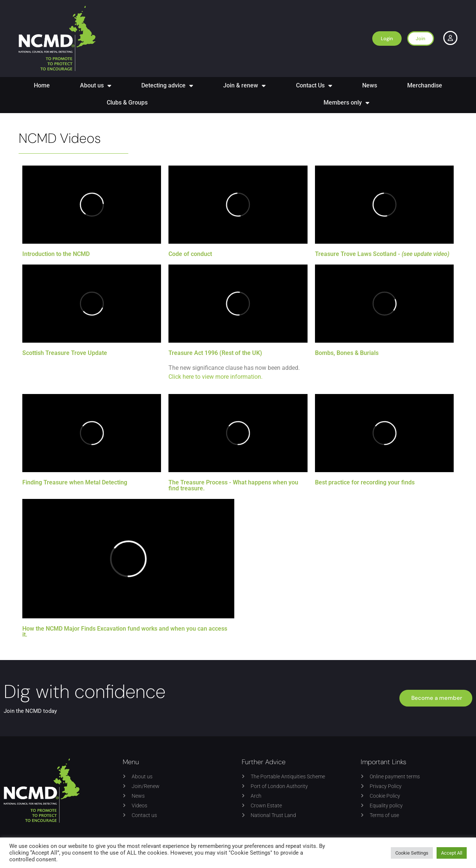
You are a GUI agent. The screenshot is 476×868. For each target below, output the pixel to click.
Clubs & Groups (127, 103)
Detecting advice (167, 86)
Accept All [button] (452, 853)
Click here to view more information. (216, 377)
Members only (346, 103)
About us (96, 86)
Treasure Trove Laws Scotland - (382, 254)
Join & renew (244, 86)
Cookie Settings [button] (412, 853)
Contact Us (314, 86)
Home (42, 85)
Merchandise (425, 85)
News (370, 85)
